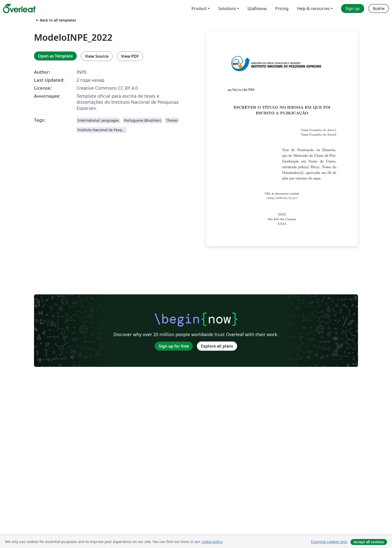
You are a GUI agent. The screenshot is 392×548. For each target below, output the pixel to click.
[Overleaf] (19, 8)
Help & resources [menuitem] (313, 8)
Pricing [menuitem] (282, 8)
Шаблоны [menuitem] (257, 8)
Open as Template (55, 56)
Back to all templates (55, 20)
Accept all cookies (369, 542)
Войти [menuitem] (379, 8)
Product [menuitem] (199, 8)
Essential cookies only (329, 542)
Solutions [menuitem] (227, 8)
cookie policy (212, 542)
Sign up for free (174, 346)
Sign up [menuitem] (353, 8)
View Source (97, 56)
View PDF (130, 56)
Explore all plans (217, 346)
